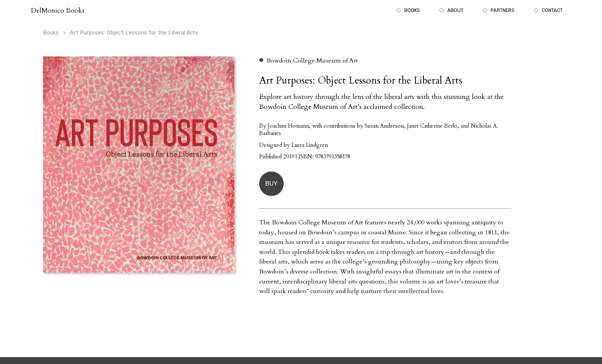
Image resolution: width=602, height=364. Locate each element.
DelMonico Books (58, 11)
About (455, 10)
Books (412, 10)
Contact (552, 10)
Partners (503, 10)
